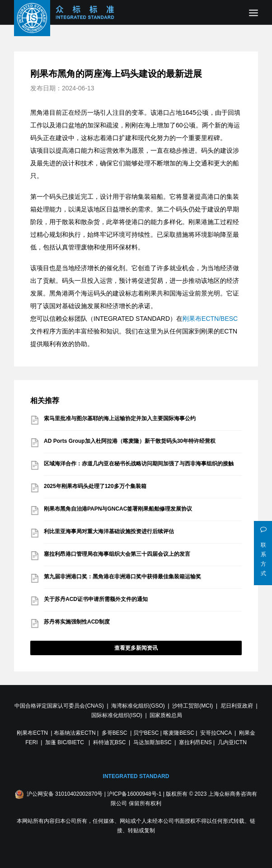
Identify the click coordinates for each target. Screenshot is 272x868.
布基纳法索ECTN (75, 733)
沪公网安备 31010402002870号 (65, 794)
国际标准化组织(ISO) (117, 715)
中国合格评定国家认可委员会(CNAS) (59, 706)
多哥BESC (115, 733)
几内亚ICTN (232, 742)
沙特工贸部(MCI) (192, 706)
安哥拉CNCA (216, 733)
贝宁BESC (146, 733)
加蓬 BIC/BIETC (65, 742)
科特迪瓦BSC (110, 742)
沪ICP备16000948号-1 (134, 794)
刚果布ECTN (32, 733)
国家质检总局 (166, 715)
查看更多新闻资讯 (136, 648)
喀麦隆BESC (179, 733)
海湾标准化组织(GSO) (138, 706)
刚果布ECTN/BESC (210, 319)
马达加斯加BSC (152, 742)
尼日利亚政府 (237, 706)
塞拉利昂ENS (195, 742)
